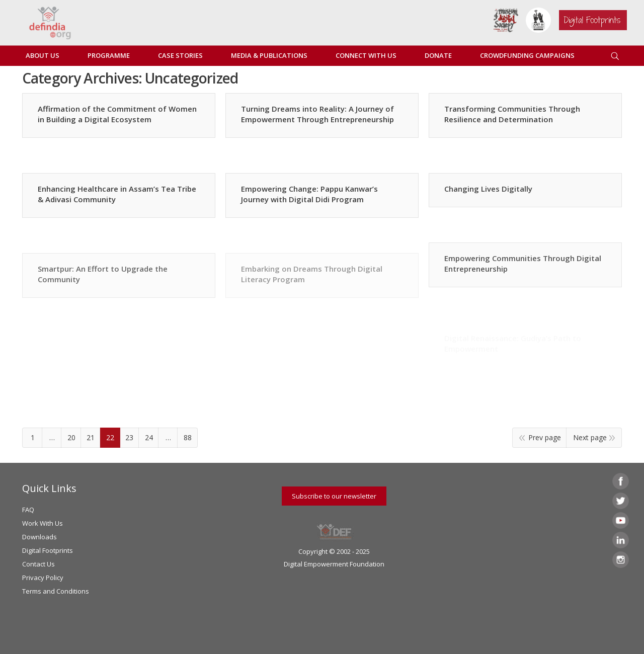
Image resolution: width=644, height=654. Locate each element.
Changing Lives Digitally (488, 189)
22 (110, 437)
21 (91, 437)
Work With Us (43, 523)
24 (149, 437)
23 (129, 437)
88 (188, 437)
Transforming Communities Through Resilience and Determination (512, 114)
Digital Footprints (48, 550)
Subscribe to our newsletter (334, 496)
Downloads (39, 537)
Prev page (545, 437)
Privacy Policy (43, 578)
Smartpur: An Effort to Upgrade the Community (103, 274)
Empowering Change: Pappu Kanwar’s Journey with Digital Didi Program (309, 194)
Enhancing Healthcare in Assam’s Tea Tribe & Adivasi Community (117, 194)
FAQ (28, 510)
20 (71, 437)
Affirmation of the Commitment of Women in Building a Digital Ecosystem (117, 114)
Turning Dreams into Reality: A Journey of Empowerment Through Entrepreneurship (317, 114)
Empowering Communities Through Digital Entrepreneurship (523, 263)
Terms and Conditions (56, 591)
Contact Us (38, 564)
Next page (590, 437)
